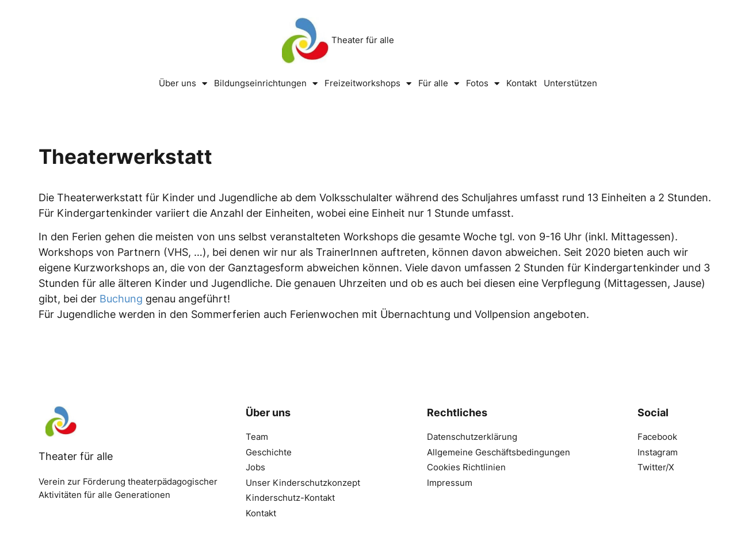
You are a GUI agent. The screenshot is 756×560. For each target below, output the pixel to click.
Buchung (121, 299)
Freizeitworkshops (368, 84)
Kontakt (522, 83)
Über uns (183, 84)
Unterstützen (570, 83)
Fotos (483, 84)
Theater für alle (363, 40)
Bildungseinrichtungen (266, 84)
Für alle (439, 84)
